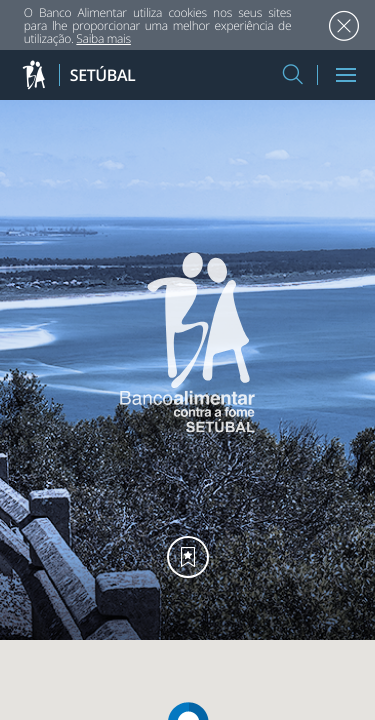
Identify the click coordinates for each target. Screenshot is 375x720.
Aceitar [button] (343, 25)
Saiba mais (103, 38)
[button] (292, 75)
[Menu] (346, 75)
